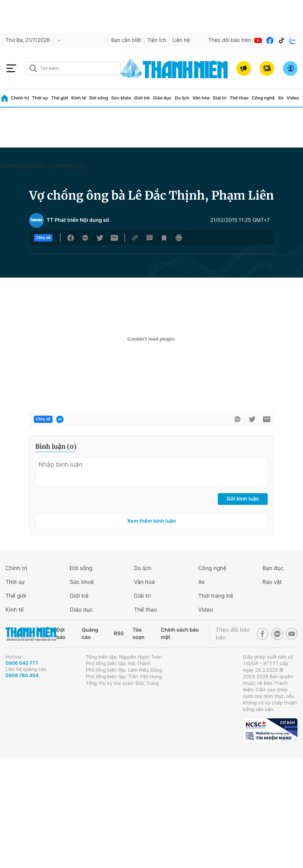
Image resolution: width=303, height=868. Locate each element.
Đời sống (99, 98)
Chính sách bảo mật (180, 634)
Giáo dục (162, 98)
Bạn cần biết (126, 40)
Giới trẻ (142, 98)
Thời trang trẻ (216, 596)
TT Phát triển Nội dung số (78, 220)
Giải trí (220, 98)
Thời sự (40, 98)
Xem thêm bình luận (151, 521)
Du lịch (182, 98)
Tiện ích (157, 40)
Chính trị (20, 98)
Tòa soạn (139, 634)
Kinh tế (79, 98)
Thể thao (239, 98)
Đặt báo (61, 634)
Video (293, 98)
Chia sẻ (43, 238)
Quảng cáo (90, 634)
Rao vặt (272, 582)
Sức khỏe (121, 98)
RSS (119, 634)
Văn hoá (144, 582)
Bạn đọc (273, 568)
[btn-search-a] (33, 68)
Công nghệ (263, 98)
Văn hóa (201, 98)
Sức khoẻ (82, 582)
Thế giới (60, 98)
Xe (281, 98)
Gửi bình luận (243, 499)
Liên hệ (181, 40)
